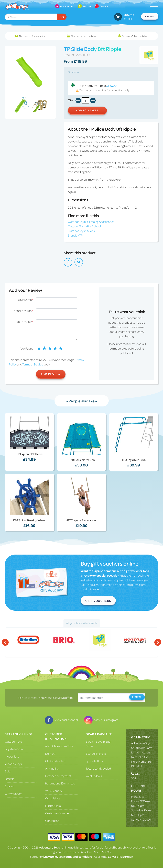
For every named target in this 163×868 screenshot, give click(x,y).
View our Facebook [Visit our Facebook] (62, 720)
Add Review (51, 374)
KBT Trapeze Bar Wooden (81, 520)
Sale (8, 771)
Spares (9, 786)
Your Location (24, 311)
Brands (9, 779)
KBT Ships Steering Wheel (29, 520)
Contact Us (52, 821)
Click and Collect (56, 761)
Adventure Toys (141, 743)
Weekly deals (94, 776)
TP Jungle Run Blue (134, 460)
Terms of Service (33, 364)
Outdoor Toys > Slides (81, 231)
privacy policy (49, 856)
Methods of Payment (58, 776)
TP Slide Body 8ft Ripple (111, 88)
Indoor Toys (12, 756)
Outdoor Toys (13, 741)
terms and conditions (78, 856)
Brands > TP (75, 235)
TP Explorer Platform (29, 454)
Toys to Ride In (14, 749)
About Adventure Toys (59, 746)
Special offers (94, 761)
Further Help (53, 806)
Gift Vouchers (98, 601)
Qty (70, 100)
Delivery (50, 753)
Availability (52, 768)
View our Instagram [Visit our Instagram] (101, 720)
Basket (150, 16)
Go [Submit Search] (62, 17)
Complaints (53, 798)
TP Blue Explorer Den (81, 460)
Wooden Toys (13, 764)
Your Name (26, 300)
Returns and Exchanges (60, 783)
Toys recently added (98, 768)
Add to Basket (87, 110)
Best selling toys (96, 753)
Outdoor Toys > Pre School (84, 226)
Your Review (25, 322)
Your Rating (26, 348)
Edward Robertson (120, 856)
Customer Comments (59, 813)
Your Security (54, 791)
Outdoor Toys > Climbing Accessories (91, 222)
